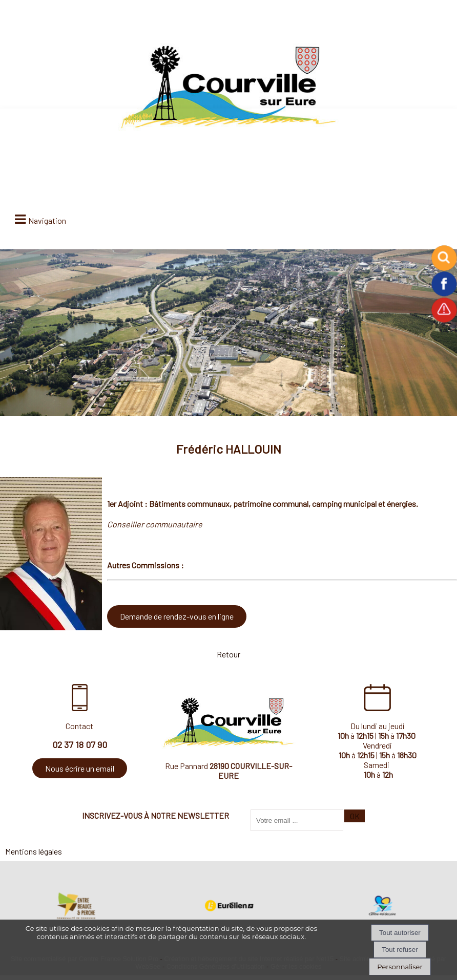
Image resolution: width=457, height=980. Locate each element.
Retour (228, 654)
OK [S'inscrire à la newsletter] (355, 816)
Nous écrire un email (80, 768)
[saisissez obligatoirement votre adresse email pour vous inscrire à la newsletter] (297, 820)
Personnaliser (400, 967)
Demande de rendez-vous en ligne (177, 616)
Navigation (47, 220)
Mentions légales (34, 851)
